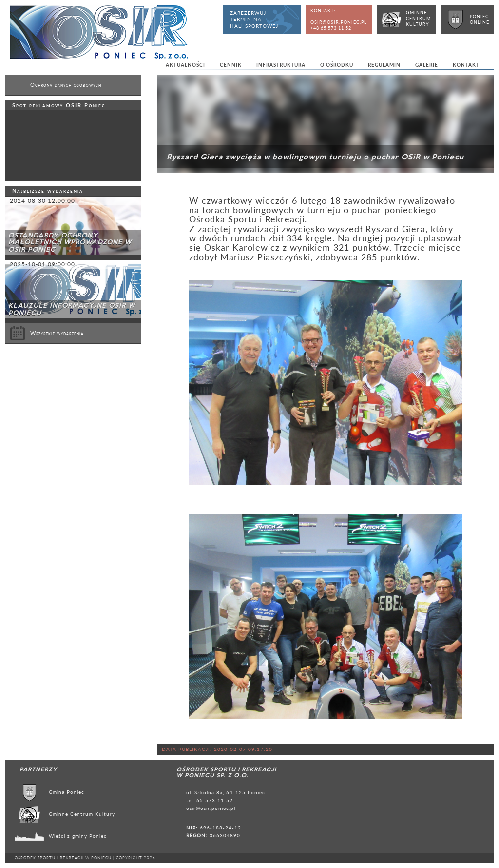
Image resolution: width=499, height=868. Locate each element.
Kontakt (466, 65)
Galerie (427, 65)
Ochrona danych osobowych (66, 85)
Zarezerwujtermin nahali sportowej (254, 19)
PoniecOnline (480, 20)
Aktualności (185, 65)
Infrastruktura (281, 65)
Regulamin (384, 65)
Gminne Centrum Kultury (82, 814)
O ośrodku (337, 65)
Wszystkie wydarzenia (47, 333)
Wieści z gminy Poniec (78, 836)
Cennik (231, 65)
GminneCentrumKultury (418, 19)
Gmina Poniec (67, 792)
